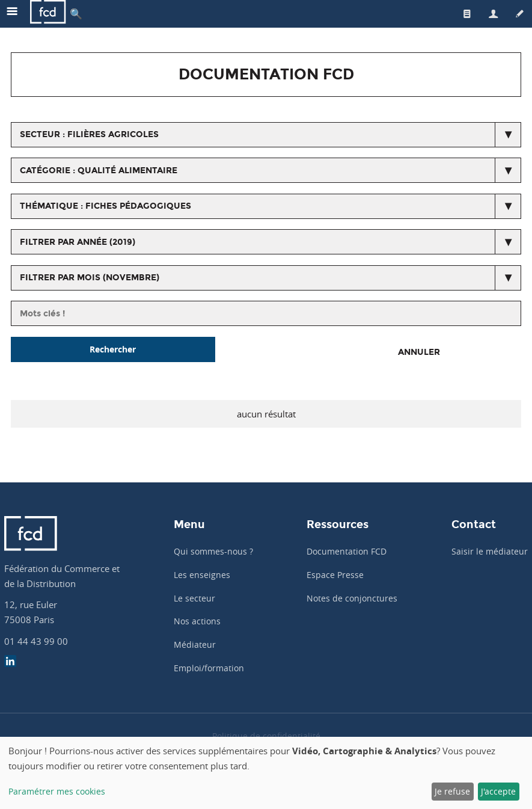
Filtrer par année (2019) (78, 242)
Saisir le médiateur (490, 551)
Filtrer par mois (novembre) (90, 278)
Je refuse (452, 791)
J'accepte (498, 791)
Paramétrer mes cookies (57, 791)
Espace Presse (335, 575)
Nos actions (197, 621)
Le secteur (194, 598)
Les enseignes (202, 575)
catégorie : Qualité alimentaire (99, 171)
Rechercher (113, 349)
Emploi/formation (209, 668)
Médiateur (195, 644)
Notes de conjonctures (352, 598)
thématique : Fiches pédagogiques (105, 206)
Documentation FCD (347, 551)
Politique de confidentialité (266, 736)
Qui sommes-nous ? (213, 551)
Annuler (419, 352)
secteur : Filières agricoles (89, 134)
